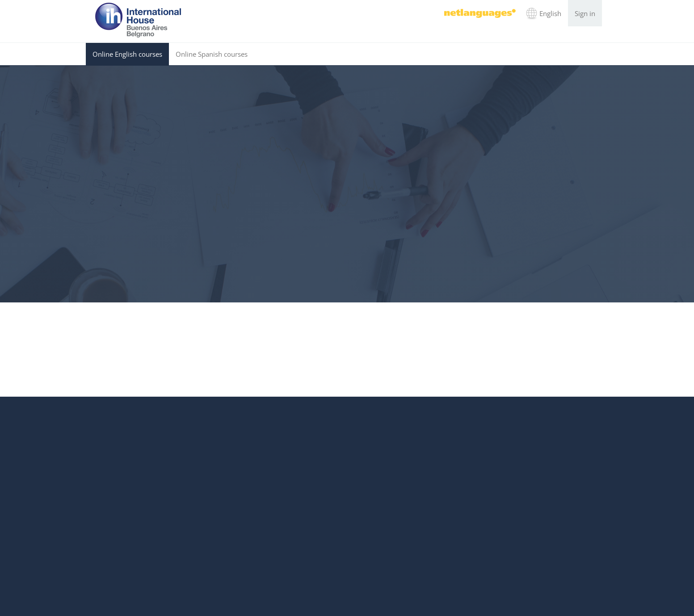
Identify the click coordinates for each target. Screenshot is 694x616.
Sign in (585, 13)
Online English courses (127, 54)
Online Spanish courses (212, 54)
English (550, 13)
